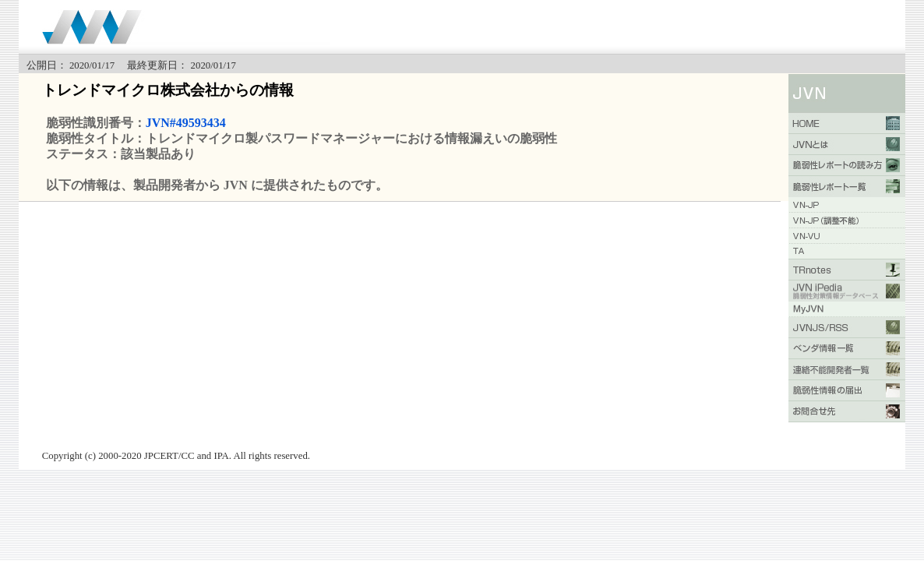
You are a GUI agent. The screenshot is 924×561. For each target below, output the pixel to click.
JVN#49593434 (186, 123)
